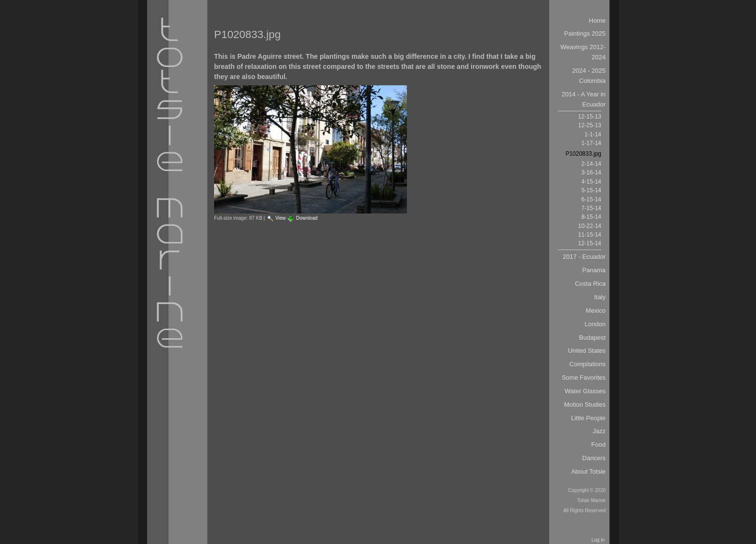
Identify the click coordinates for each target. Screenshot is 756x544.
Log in (598, 540)
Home (597, 20)
